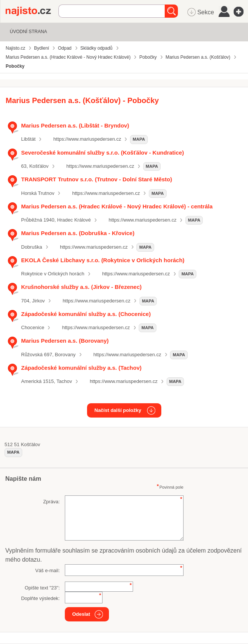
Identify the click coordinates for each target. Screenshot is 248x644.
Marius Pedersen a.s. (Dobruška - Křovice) (78, 233)
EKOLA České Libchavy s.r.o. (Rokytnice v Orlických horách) (103, 260)
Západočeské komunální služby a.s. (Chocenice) (86, 314)
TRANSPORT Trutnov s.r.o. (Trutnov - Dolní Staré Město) (96, 179)
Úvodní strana (28, 32)
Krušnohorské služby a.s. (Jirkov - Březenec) (81, 287)
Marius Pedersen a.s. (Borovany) (65, 341)
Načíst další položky (118, 410)
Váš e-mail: (47, 570)
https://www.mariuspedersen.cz (87, 139)
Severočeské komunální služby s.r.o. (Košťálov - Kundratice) (103, 153)
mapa (139, 139)
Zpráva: (51, 502)
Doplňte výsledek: (41, 598)
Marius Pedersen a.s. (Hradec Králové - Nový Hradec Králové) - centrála (117, 206)
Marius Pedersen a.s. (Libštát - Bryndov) (75, 125)
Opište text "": (42, 588)
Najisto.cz (32, 11)
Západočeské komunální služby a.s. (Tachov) (81, 368)
